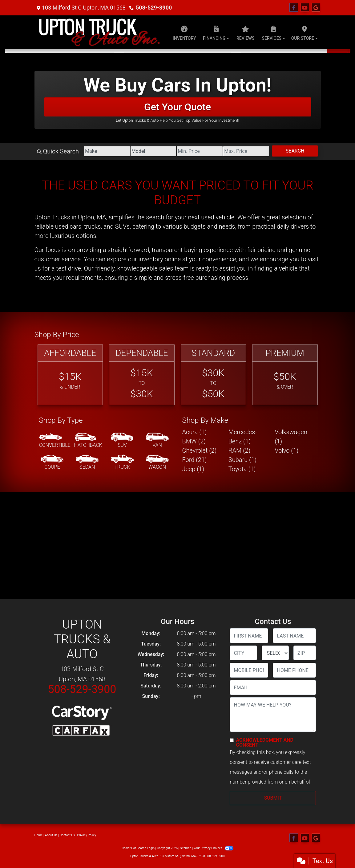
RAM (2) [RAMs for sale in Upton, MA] (239, 450)
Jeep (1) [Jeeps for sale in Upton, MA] (193, 469)
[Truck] (122, 463)
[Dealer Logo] (99, 32)
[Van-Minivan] (157, 441)
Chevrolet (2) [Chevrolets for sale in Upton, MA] (200, 450)
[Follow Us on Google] (316, 8)
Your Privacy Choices (214, 848)
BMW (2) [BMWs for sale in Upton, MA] (194, 441)
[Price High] (246, 151)
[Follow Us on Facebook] (294, 8)
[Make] (107, 151)
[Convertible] (55, 441)
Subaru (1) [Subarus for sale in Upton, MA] (242, 460)
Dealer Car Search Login (138, 848)
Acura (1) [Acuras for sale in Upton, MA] (195, 432)
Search (295, 151)
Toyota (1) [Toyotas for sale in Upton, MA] (242, 469)
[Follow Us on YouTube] (305, 8)
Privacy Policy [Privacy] (87, 835)
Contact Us (67, 835)
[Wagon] (157, 463)
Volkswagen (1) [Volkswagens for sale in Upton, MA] (291, 437)
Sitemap (186, 848)
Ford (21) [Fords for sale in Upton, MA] (195, 460)
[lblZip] (305, 653)
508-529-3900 (154, 8)
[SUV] (122, 441)
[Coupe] (52, 463)
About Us (51, 835)
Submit (273, 798)
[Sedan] (87, 463)
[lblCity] (243, 653)
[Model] (153, 151)
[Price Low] (200, 151)
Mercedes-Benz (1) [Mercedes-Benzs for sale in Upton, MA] (243, 437)
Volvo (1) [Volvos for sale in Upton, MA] (286, 450)
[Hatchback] (88, 441)
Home (39, 835)
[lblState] (275, 653)
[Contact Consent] (232, 740)
